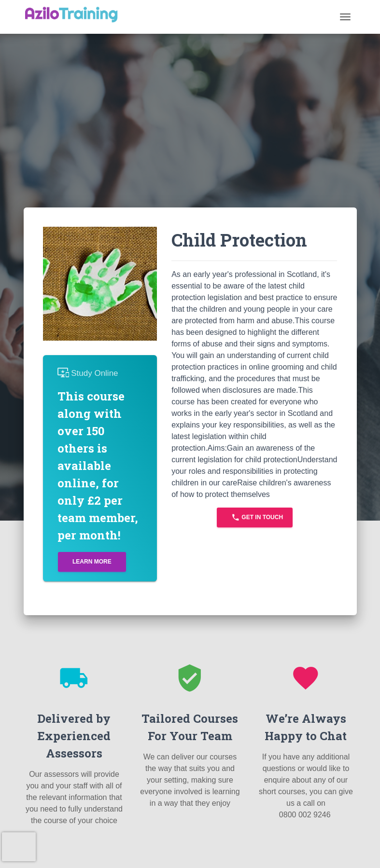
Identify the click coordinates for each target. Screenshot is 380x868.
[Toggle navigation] (345, 17)
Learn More (92, 562)
